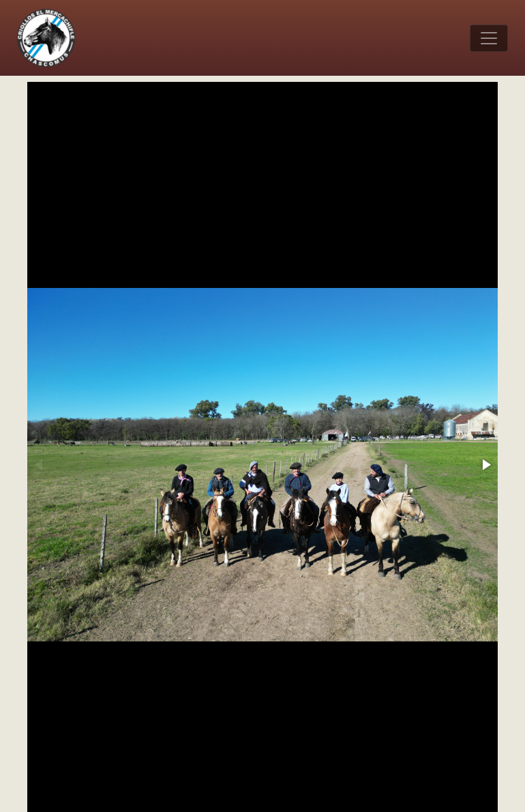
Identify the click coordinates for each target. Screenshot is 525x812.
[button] (485, 465)
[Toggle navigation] (489, 38)
